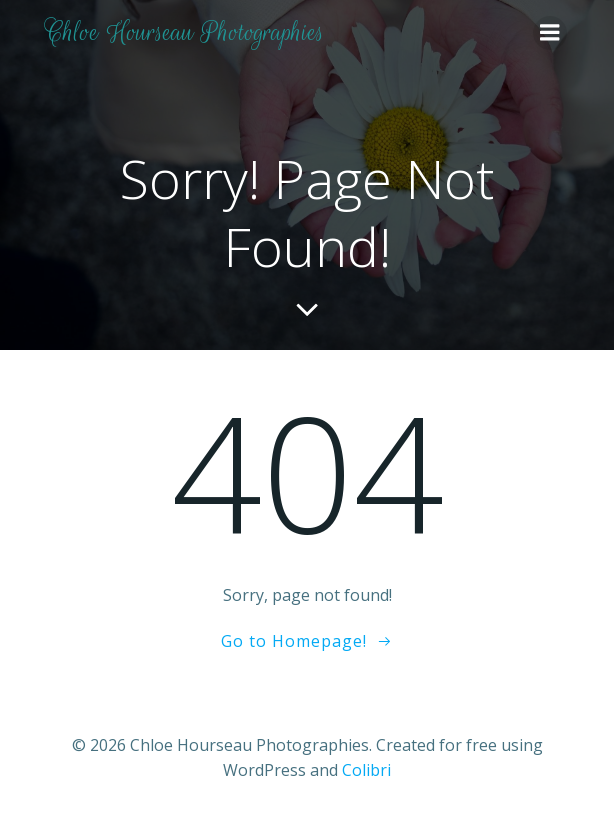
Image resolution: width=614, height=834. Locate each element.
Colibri (366, 770)
